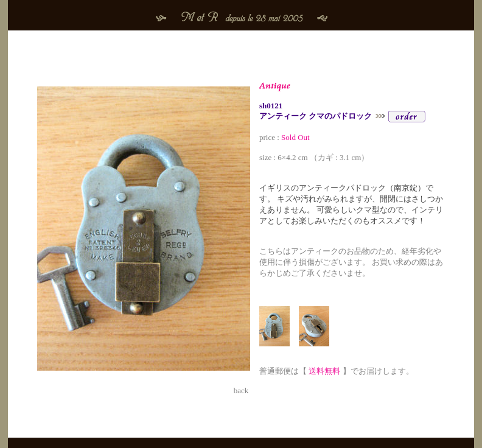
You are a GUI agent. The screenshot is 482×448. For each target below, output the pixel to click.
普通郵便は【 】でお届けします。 (337, 366)
